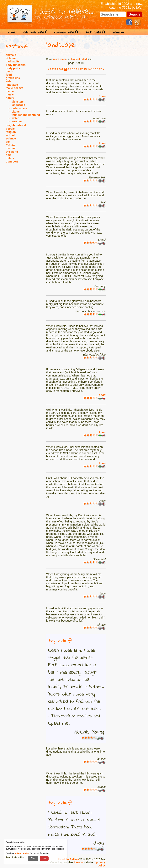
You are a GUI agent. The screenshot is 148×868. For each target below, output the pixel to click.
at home (11, 58)
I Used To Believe (68, 859)
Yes (33, 858)
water (15, 118)
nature (10, 98)
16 (97, 69)
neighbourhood (16, 125)
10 (74, 69)
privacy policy (101, 864)
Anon (102, 96)
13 (85, 69)
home (12, 32)
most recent (60, 59)
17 (100, 69)
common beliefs (66, 32)
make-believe (14, 88)
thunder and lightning (26, 115)
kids (9, 81)
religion (11, 132)
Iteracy (78, 862)
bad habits (13, 61)
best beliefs (95, 32)
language (12, 85)
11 (77, 69)
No (44, 858)
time (9, 155)
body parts (13, 68)
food (9, 75)
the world (12, 152)
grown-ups (13, 78)
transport (12, 162)
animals (11, 55)
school (10, 135)
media (10, 91)
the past (11, 148)
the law (10, 145)
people (10, 129)
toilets (10, 158)
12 (81, 69)
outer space (19, 108)
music (10, 95)
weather (17, 121)
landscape (18, 105)
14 (89, 69)
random (118, 32)
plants (16, 112)
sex (8, 142)
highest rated (79, 59)
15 (93, 69)
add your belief (35, 32)
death (9, 71)
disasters (18, 102)
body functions (16, 65)
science (11, 138)
